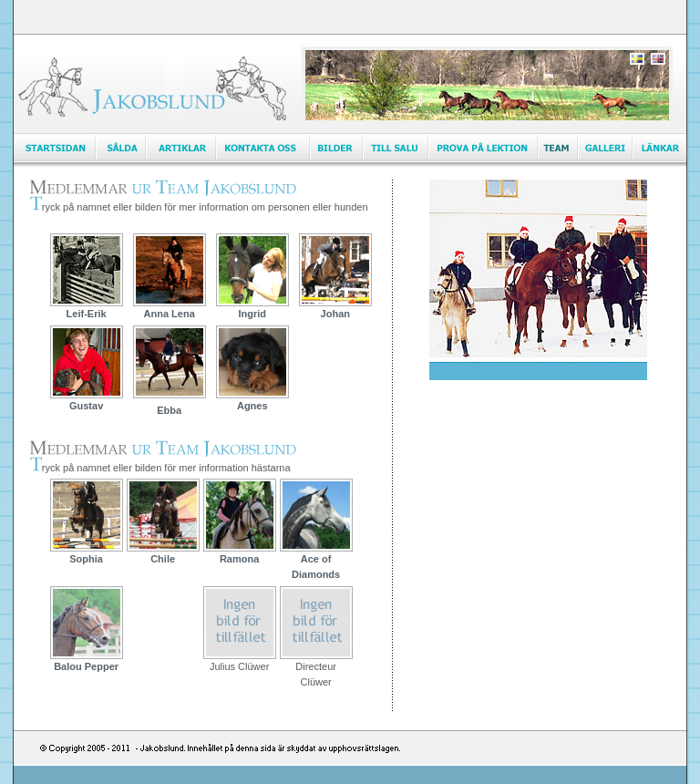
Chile (163, 553)
